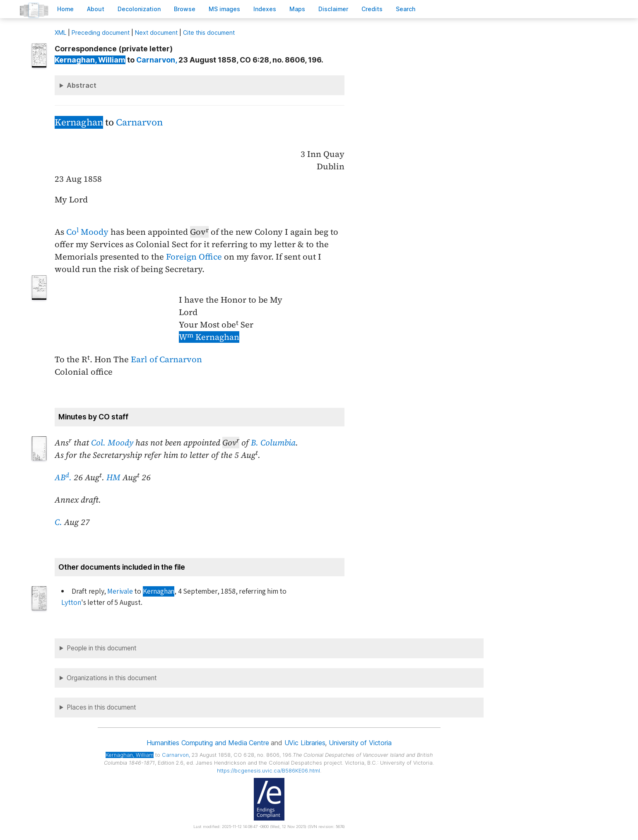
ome (65, 9)
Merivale (120, 591)
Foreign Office (194, 257)
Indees (265, 9)
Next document (156, 32)
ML (60, 32)
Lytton (71, 603)
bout (96, 9)
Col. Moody (112, 443)
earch (406, 9)
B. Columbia (273, 443)
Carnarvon (139, 122)
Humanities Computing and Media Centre (208, 743)
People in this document (102, 648)
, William (90, 60)
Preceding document (101, 32)
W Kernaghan (209, 337)
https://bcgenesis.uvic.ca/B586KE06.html (268, 771)
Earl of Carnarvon (166, 359)
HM (113, 477)
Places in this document (101, 707)
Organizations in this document (112, 678)
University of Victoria (360, 743)
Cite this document (209, 32)
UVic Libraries (305, 743)
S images (224, 9)
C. (58, 522)
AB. (63, 477)
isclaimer (333, 9)
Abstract (82, 85)
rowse (185, 9)
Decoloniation (139, 9)
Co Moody (87, 232)
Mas (297, 9)
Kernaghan (79, 122)
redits (372, 9)
